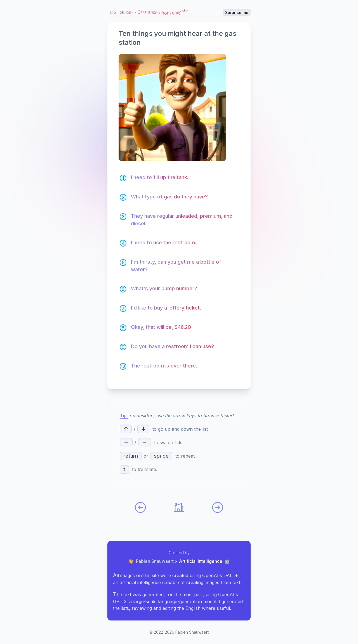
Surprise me (237, 12)
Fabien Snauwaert (155, 561)
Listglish (122, 12)
